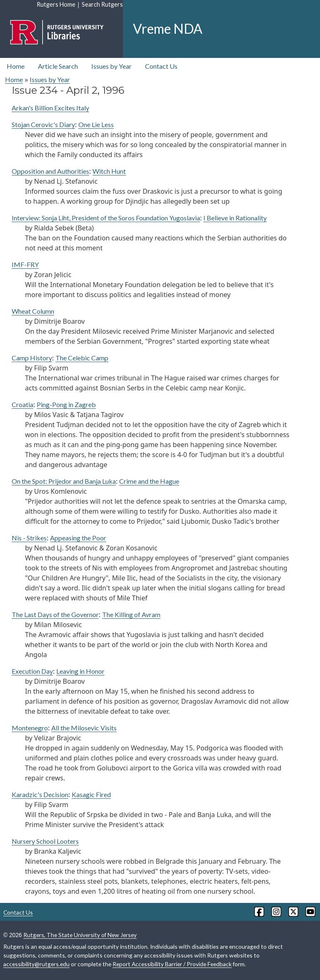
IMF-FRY (25, 264)
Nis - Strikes (29, 538)
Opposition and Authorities (50, 171)
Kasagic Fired (91, 794)
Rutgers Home (56, 4)
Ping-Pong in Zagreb (66, 404)
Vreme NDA (168, 29)
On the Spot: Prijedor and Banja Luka (64, 481)
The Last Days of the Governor (55, 614)
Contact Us (161, 66)
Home (16, 66)
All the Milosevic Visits (84, 728)
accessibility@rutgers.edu (36, 964)
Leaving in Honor (80, 671)
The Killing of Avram (131, 614)
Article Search (58, 66)
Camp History (32, 358)
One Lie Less (96, 124)
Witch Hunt (109, 171)
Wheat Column (33, 311)
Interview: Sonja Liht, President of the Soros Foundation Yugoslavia (106, 218)
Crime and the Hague (149, 481)
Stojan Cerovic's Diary (43, 124)
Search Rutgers (102, 4)
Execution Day (32, 671)
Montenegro (30, 728)
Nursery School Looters (45, 841)
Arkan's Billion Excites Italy (50, 108)
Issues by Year (111, 66)
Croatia (22, 404)
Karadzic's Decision (40, 794)
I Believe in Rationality (235, 218)
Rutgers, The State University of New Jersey (80, 935)
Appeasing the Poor (78, 538)
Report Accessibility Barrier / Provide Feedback (172, 964)
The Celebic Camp (82, 358)
